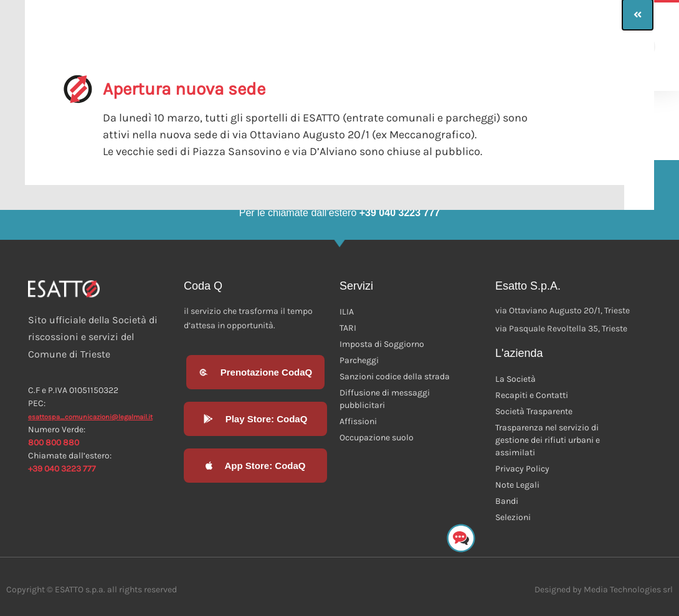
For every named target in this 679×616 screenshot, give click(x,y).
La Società (515, 379)
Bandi (507, 501)
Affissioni (358, 421)
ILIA (347, 312)
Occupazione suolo (377, 438)
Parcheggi (359, 360)
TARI (348, 328)
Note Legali (517, 485)
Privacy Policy (522, 469)
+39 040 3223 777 (62, 469)
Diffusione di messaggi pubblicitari (385, 399)
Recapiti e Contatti (532, 395)
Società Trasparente (534, 411)
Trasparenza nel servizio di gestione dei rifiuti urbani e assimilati (548, 440)
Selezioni (513, 517)
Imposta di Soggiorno (382, 344)
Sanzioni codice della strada (395, 377)
